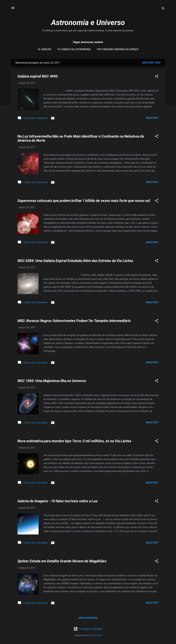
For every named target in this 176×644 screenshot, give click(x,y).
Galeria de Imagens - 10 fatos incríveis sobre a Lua (57, 501)
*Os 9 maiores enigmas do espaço (118, 49)
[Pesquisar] (163, 9)
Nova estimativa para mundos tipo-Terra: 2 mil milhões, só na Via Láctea (74, 441)
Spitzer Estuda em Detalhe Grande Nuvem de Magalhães (62, 561)
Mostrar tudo (151, 63)
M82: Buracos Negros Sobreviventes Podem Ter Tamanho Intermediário (74, 321)
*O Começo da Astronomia (74, 49)
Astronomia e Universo (88, 23)
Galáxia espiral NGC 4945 (38, 76)
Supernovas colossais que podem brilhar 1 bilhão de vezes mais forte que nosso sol (84, 201)
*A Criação (44, 49)
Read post (152, 118)
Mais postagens (88, 618)
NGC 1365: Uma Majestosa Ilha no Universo (52, 381)
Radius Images (96, 635)
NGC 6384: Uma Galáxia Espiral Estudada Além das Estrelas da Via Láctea (75, 261)
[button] (157, 77)
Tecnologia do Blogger (88, 629)
